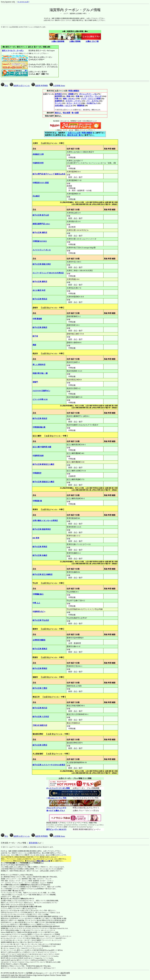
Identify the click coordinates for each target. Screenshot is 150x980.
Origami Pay (39, 958)
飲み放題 (67, 113)
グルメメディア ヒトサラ (56, 808)
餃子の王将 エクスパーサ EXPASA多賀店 (49, 765)
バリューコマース (49, 930)
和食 (68, 96)
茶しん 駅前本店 (39, 365)
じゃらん (14, 968)
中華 (56, 99)
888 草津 (36, 538)
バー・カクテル (93, 101)
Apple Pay (13, 960)
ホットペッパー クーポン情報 (58, 788)
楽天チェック (20, 952)
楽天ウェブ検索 (16, 932)
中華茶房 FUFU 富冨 (41, 183)
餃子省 (35, 336)
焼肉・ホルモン (69, 99)
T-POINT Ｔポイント (45, 936)
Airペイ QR (28, 954)
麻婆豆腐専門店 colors (41, 224)
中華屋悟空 (37, 473)
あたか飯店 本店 (39, 290)
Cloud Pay (24, 934)
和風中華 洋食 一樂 (40, 373)
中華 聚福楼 (37, 319)
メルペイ (43, 962)
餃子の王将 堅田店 (40, 299)
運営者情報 (33, 843)
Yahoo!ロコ (47, 885)
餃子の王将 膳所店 (40, 282)
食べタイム (4, 948)
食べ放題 (75, 113)
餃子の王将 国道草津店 (42, 529)
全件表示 (58, 94)
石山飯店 (36, 196)
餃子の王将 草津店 (40, 547)
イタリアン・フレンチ (93, 96)
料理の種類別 (74, 91)
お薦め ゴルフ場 (92, 41)
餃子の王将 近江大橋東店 (43, 574)
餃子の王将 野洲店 (40, 668)
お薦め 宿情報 (75, 41)
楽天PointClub (36, 960)
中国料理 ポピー (39, 612)
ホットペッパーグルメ (8, 865)
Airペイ (14, 954)
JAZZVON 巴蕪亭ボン (41, 391)
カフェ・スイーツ (74, 103)
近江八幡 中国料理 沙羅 (42, 447)
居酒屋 (71, 94)
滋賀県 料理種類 (40, 86)
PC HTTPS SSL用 (23, 2)
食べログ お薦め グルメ (56, 811)
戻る (4, 86)
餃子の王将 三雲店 (40, 688)
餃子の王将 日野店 (40, 745)
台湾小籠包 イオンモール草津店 (45, 521)
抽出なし (58, 113)
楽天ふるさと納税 (55, 962)
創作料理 (58, 96)
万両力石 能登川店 (40, 725)
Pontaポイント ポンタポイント (11, 936)
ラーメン (58, 103)
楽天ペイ (54, 950)
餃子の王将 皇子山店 (41, 215)
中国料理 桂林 (38, 456)
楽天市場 (40, 950)
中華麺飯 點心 (38, 594)
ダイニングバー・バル (88, 94)
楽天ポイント (39, 968)
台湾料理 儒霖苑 (39, 640)
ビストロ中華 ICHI (40, 399)
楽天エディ (4, 952)
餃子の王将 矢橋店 (40, 555)
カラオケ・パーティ (74, 101)
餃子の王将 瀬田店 (40, 233)
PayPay (51, 958)
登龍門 (35, 382)
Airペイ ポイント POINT (52, 954)
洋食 (77, 96)
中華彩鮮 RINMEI (40, 241)
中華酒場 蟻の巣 (39, 427)
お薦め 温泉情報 (58, 41)
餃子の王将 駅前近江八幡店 (43, 464)
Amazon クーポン (15, 948)
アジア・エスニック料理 (91, 99)
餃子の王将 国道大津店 (42, 264)
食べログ (4, 899)
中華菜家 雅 (37, 501)
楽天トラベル (5, 968)
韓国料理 (81, 106)
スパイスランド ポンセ (42, 250)
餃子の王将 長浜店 (40, 418)
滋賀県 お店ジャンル (20, 86)
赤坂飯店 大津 (38, 154)
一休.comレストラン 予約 (56, 798)
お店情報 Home (57, 86)
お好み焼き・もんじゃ (64, 106)
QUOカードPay (24, 962)
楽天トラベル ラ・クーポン (13, 51)
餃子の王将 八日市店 (41, 717)
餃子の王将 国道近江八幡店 (43, 482)
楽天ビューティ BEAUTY (56, 829)
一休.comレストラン (18, 891)
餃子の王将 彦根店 (40, 327)
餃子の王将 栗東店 (40, 649)
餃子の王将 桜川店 (40, 708)
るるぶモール (5, 907)
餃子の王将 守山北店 (41, 620)
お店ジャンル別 (74, 133)
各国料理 (58, 101)
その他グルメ (92, 103)
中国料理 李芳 (38, 163)
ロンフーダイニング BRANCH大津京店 (48, 273)
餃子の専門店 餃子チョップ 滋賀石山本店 (49, 174)
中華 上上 (36, 603)
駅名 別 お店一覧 (74, 135)
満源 (34, 345)
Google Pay (8, 934)
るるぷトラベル (23, 968)
